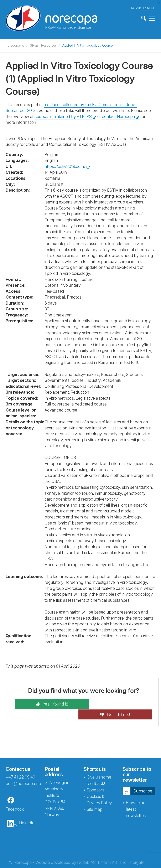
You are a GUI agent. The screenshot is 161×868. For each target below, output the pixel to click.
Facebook (15, 799)
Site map (95, 799)
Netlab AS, (87, 852)
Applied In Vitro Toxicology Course (87, 45)
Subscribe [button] (143, 781)
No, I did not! (122, 704)
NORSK (136, 8)
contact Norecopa (118, 116)
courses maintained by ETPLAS (63, 116)
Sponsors (95, 780)
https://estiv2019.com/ (65, 166)
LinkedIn (27, 812)
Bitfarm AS (107, 852)
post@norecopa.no (23, 773)
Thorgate (136, 852)
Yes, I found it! (51, 704)
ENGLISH (149, 8)
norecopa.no (15, 45)
